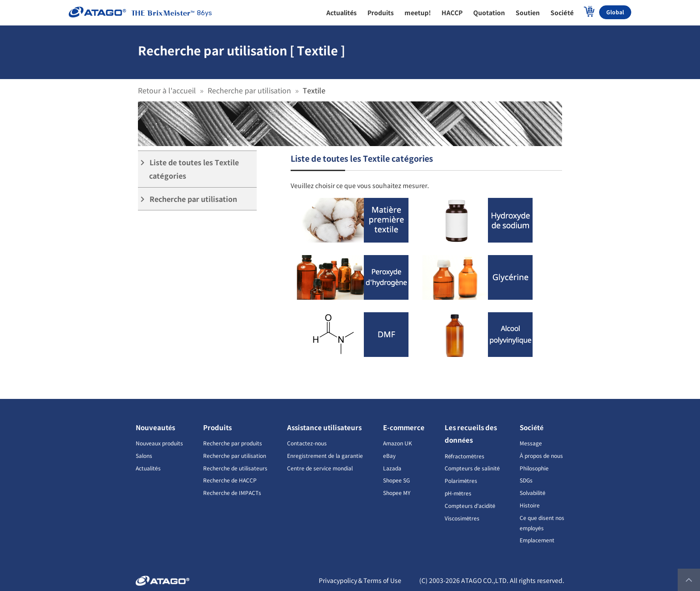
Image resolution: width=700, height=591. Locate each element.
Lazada (392, 468)
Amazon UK (398, 443)
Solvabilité (533, 492)
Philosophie (534, 468)
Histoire (530, 505)
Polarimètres (461, 480)
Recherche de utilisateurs (235, 468)
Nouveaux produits (159, 443)
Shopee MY (397, 492)
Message (531, 443)
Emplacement (537, 540)
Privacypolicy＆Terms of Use (360, 580)
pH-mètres (458, 493)
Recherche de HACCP (230, 480)
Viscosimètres (462, 518)
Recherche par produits (233, 443)
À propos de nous (541, 455)
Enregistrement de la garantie (325, 455)
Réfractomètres (465, 456)
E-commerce (404, 427)
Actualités (148, 468)
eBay (389, 455)
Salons (144, 455)
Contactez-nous (307, 443)
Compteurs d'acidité (470, 505)
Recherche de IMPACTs (232, 492)
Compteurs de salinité (472, 468)
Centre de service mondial (320, 468)
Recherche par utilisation (249, 90)
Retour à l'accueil (167, 90)
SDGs (526, 480)
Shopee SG (396, 480)
